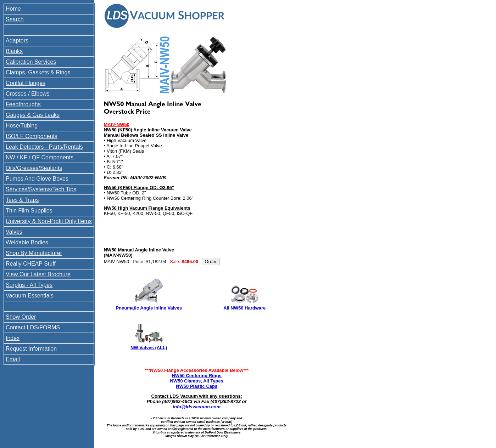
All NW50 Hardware (244, 308)
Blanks (14, 51)
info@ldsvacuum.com (197, 407)
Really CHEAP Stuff (31, 264)
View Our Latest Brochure (38, 274)
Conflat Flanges (26, 83)
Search (15, 19)
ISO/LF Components (32, 136)
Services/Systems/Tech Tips (41, 189)
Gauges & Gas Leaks (33, 115)
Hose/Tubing (22, 126)
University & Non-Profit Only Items (49, 221)
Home (13, 9)
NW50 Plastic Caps (197, 386)
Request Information (31, 349)
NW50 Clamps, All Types (197, 381)
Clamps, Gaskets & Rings (38, 72)
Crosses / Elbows (28, 94)
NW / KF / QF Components (40, 157)
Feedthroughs (23, 104)
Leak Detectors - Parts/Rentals (44, 147)
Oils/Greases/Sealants (34, 168)
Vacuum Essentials (30, 296)
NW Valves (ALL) (149, 348)
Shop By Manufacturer (34, 253)
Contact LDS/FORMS (33, 327)
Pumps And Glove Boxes (37, 179)
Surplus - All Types (29, 285)
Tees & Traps (22, 200)
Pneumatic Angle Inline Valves (149, 308)
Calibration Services (31, 62)
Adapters (17, 41)
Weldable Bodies (27, 242)
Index (13, 338)
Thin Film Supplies (29, 211)
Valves (14, 232)
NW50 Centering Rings (197, 376)
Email (13, 359)
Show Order (21, 317)
